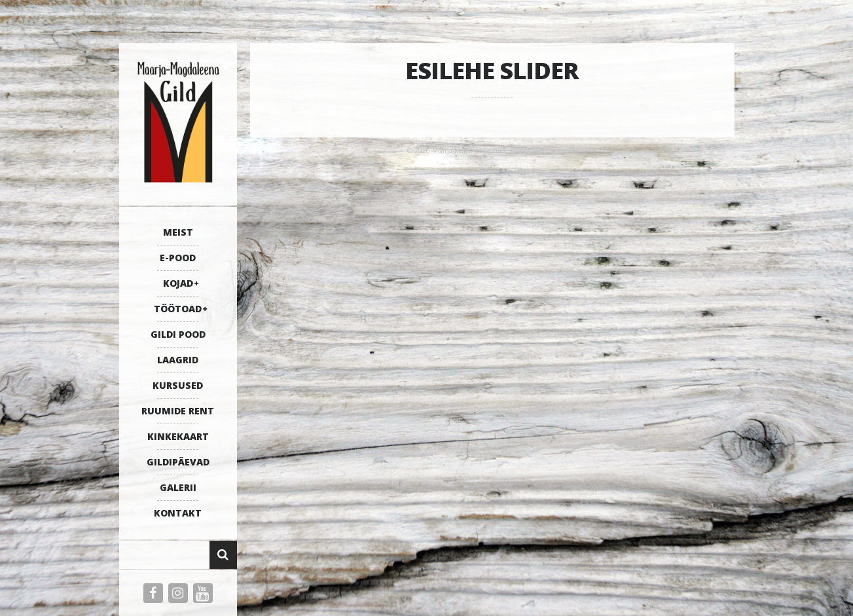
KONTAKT (178, 513)
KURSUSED (178, 385)
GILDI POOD (178, 334)
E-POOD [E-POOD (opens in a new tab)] (178, 258)
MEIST (178, 232)
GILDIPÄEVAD (178, 462)
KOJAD (178, 283)
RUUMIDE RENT (178, 411)
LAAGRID (178, 360)
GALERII (178, 487)
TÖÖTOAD (178, 309)
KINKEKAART (178, 436)
